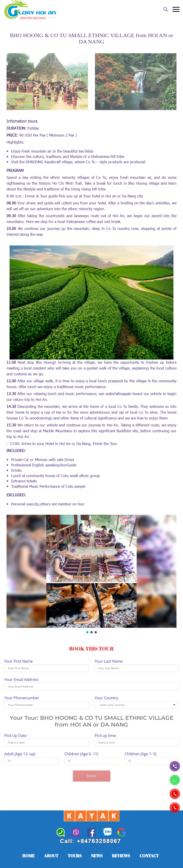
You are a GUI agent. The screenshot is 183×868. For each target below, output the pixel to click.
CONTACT (149, 856)
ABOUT (51, 856)
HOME (29, 856)
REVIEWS (121, 856)
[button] (87, 632)
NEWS (97, 856)
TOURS (75, 856)
